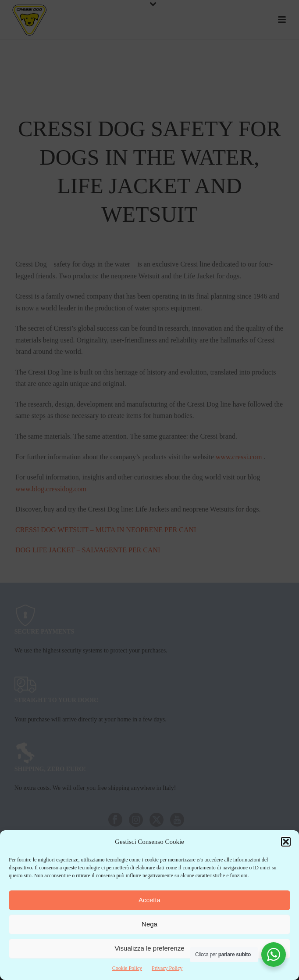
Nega (149, 924)
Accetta (149, 900)
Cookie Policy (127, 968)
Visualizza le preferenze (150, 948)
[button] (286, 842)
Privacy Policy (167, 968)
